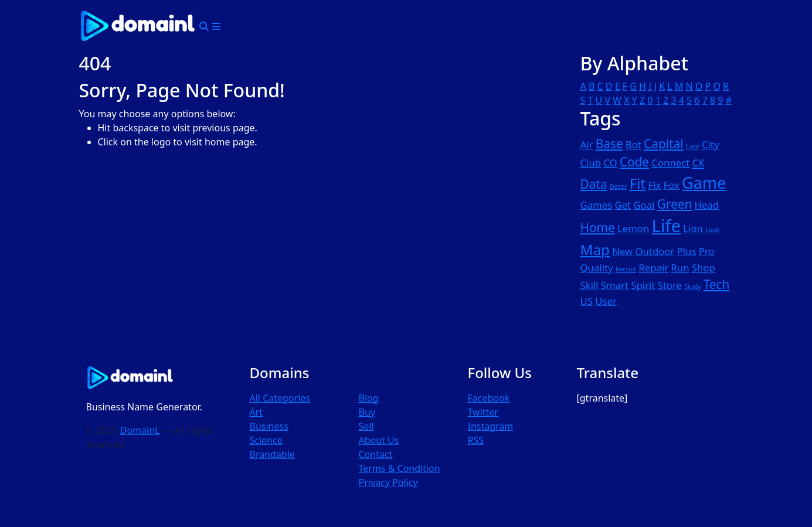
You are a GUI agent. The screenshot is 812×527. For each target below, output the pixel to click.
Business (269, 426)
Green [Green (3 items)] (675, 204)
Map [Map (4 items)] (595, 249)
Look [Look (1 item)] (712, 230)
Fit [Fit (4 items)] (638, 183)
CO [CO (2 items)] (610, 163)
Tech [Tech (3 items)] (717, 284)
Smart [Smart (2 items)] (615, 285)
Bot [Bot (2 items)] (633, 144)
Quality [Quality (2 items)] (597, 268)
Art (256, 412)
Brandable (272, 454)
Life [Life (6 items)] (667, 226)
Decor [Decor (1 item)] (619, 186)
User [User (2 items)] (606, 301)
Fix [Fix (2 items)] (654, 185)
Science (266, 440)
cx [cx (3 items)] (699, 162)
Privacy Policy (388, 482)
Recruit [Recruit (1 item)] (626, 269)
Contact (376, 454)
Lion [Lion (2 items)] (693, 228)
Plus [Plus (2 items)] (687, 251)
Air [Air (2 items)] (587, 144)
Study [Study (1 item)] (692, 287)
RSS (476, 440)
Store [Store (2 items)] (670, 285)
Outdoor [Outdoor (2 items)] (655, 251)
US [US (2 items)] (587, 301)
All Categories (280, 398)
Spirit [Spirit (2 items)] (643, 285)
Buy (367, 412)
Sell (366, 426)
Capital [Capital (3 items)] (664, 144)
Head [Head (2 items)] (707, 205)
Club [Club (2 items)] (591, 163)
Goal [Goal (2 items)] (644, 205)
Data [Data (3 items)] (594, 184)
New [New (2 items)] (622, 251)
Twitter (483, 412)
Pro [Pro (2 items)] (707, 251)
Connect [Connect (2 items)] (670, 163)
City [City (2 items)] (711, 144)
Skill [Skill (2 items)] (590, 285)
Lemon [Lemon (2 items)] (633, 228)
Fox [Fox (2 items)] (672, 185)
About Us (379, 440)
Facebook (489, 398)
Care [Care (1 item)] (693, 146)
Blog (369, 398)
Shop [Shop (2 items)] (704, 268)
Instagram (491, 426)
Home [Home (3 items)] (598, 227)
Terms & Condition (400, 468)
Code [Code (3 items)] (634, 162)
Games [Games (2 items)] (597, 205)
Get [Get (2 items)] (623, 205)
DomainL (140, 430)
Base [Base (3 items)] (609, 144)
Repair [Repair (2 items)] (653, 268)
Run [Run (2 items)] (680, 268)
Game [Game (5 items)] (704, 183)
